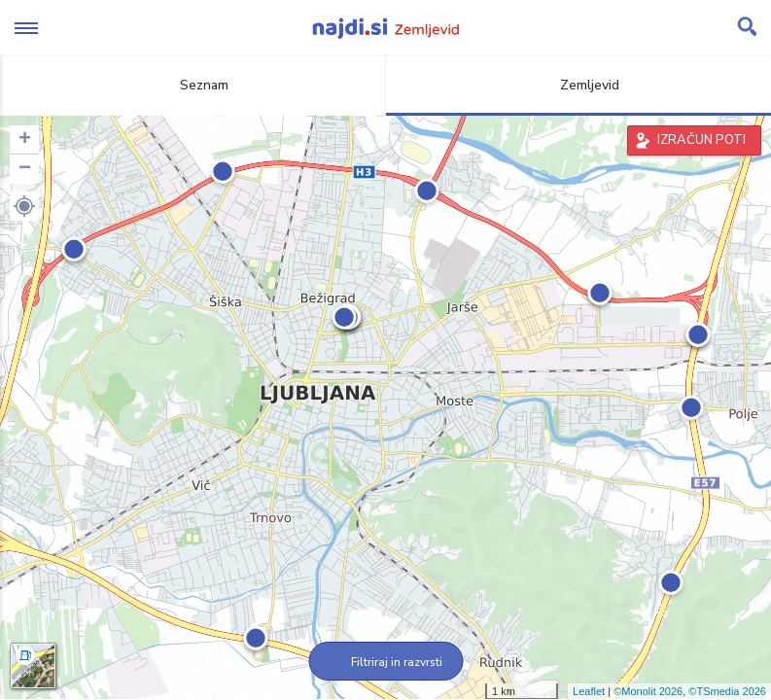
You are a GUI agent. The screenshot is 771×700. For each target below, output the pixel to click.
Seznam (193, 85)
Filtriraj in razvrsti (385, 662)
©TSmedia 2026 (727, 691)
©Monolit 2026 (648, 691)
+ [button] (25, 140)
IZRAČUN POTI (701, 140)
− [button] (25, 169)
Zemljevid (578, 85)
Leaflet (589, 691)
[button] (24, 206)
